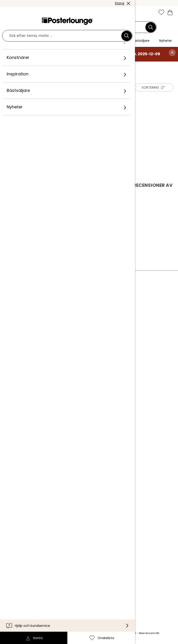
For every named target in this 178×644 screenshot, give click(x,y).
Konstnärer (42, 66)
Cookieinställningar (64, 365)
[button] (18, 13)
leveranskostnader (65, 633)
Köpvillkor (55, 351)
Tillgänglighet (58, 549)
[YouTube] (90, 599)
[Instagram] (50, 599)
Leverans (55, 542)
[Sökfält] (86, 27)
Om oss (53, 306)
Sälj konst (55, 339)
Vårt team (56, 313)
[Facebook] (63, 599)
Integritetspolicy (61, 358)
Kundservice (57, 528)
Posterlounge (18, 66)
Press (51, 332)
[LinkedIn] (103, 599)
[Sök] (151, 27)
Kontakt (54, 535)
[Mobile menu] (8, 13)
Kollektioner (57, 320)
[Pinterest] (76, 599)
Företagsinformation (65, 372)
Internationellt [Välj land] (62, 569)
